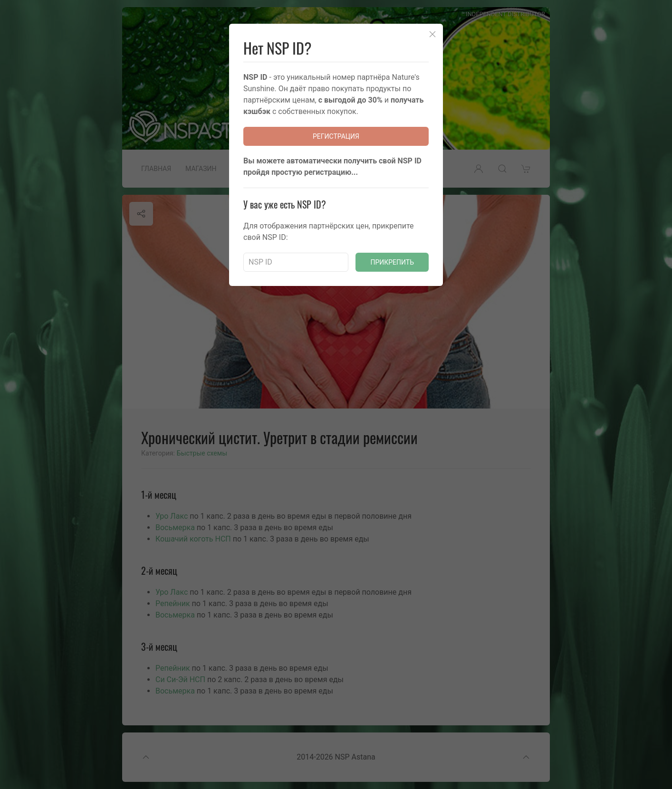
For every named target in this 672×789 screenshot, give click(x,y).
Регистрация (336, 136)
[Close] (432, 34)
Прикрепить (392, 262)
